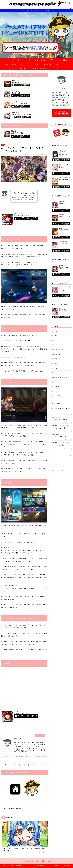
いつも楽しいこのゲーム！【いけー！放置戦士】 (62, 444)
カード (55, 331)
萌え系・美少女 (40, 60)
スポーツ (60, 64)
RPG (29, 60)
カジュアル (48, 64)
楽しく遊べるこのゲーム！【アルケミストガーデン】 (62, 419)
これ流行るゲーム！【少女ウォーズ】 (62, 410)
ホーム (6, 60)
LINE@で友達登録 (40, 68)
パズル (37, 64)
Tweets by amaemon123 (12, 809)
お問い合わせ (24, 68)
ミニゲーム (57, 341)
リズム (55, 336)
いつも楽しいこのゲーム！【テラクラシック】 (62, 427)
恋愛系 (65, 60)
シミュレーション (10, 64)
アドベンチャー (10, 68)
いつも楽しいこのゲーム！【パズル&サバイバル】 (62, 436)
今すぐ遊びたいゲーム (60, 377)
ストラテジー (26, 64)
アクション (54, 60)
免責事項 (20, 866)
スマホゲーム (18, 60)
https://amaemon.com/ (19, 756)
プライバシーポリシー (10, 866)
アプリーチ (26, 216)
